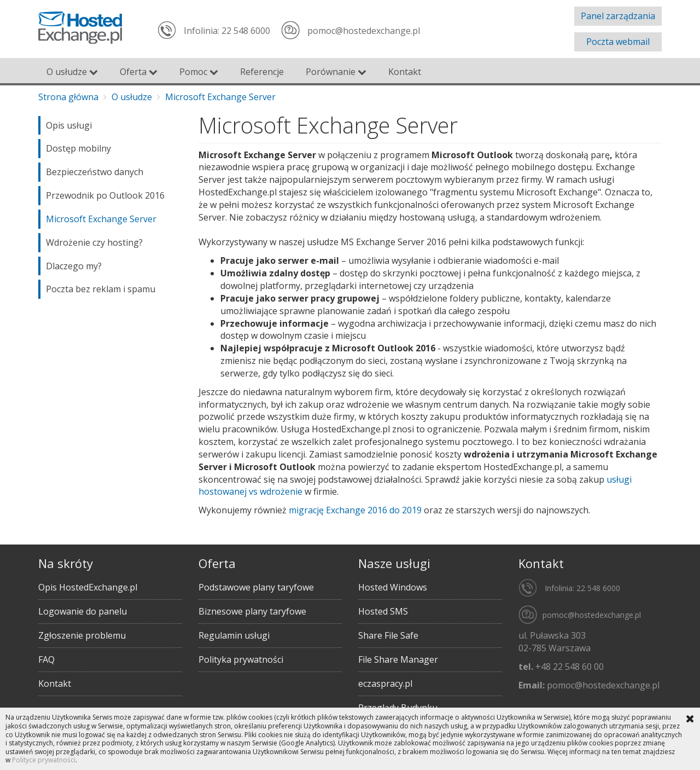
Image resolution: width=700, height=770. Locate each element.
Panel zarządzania (618, 16)
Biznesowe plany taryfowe (252, 611)
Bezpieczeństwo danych (95, 172)
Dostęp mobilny (78, 148)
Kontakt (405, 72)
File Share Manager (398, 659)
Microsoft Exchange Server (101, 219)
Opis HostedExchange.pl (88, 587)
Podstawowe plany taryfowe (256, 587)
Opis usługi (69, 125)
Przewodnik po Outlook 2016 (105, 195)
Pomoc (199, 72)
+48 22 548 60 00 (570, 667)
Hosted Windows (393, 587)
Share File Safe (388, 635)
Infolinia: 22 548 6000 (227, 31)
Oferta (139, 72)
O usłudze (72, 72)
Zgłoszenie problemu (82, 635)
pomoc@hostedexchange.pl (364, 31)
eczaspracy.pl (385, 684)
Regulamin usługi (234, 635)
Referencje (262, 72)
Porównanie (336, 72)
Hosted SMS (383, 611)
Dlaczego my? (74, 266)
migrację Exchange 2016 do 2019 (355, 510)
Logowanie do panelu (83, 611)
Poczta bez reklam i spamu (101, 289)
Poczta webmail (618, 42)
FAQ (46, 659)
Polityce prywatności (44, 760)
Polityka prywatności (241, 659)
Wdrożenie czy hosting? (94, 242)
